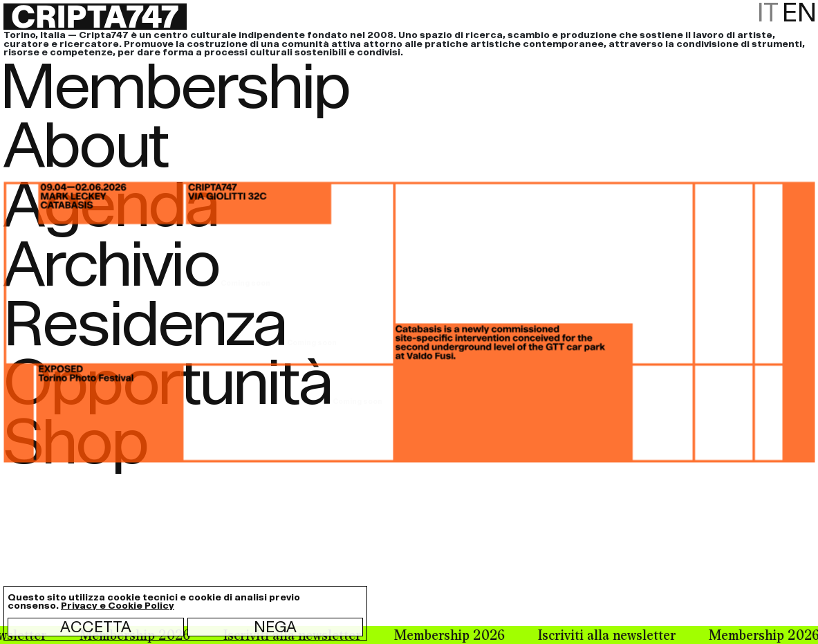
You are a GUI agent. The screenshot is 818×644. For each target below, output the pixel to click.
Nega (275, 627)
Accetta (96, 627)
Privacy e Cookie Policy (118, 606)
